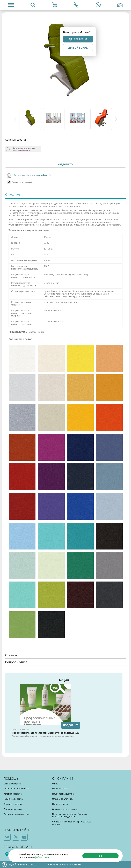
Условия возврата (13, 794)
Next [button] (116, 119)
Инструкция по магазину (64, 864)
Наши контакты (60, 789)
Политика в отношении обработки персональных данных (70, 815)
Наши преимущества (63, 794)
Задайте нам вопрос (22, 864)
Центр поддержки (13, 784)
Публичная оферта (13, 799)
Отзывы (11, 655)
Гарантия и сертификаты (16, 789)
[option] (30, 119)
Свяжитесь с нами (13, 809)
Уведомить (65, 164)
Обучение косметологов (64, 809)
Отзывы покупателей (63, 799)
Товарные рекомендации (16, 814)
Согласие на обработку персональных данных (71, 823)
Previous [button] (15, 119)
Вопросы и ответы (13, 804)
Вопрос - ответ (16, 662)
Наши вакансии (60, 804)
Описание (13, 195)
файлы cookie (42, 857)
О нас (55, 784)
